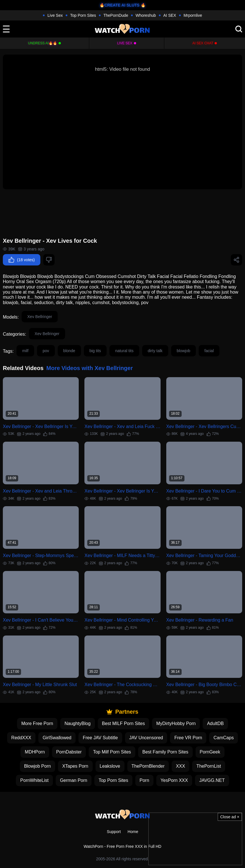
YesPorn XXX (174, 780)
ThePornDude (116, 15)
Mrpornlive (193, 15)
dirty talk (155, 351)
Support (114, 832)
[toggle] (6, 29)
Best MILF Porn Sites (123, 723)
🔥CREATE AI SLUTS (120, 5)
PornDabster (69, 752)
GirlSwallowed (57, 738)
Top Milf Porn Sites (112, 752)
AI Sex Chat (203, 43)
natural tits (124, 351)
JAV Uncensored (146, 738)
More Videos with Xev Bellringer (90, 368)
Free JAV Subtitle (100, 738)
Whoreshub (146, 15)
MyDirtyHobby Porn (176, 723)
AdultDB (215, 723)
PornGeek (210, 752)
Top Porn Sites (83, 15)
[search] (239, 29)
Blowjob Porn (38, 766)
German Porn (74, 780)
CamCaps (224, 738)
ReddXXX (21, 738)
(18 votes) (22, 260)
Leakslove (110, 766)
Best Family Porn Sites (165, 752)
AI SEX (170, 15)
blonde (69, 351)
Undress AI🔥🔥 (43, 43)
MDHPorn (35, 752)
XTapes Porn (75, 766)
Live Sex (55, 15)
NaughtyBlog (78, 723)
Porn (144, 780)
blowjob (183, 351)
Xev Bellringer (40, 317)
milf (25, 351)
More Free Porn (37, 723)
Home (133, 832)
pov (46, 351)
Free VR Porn (188, 738)
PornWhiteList (34, 780)
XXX (180, 766)
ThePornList (209, 766)
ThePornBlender (148, 766)
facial (209, 351)
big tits (95, 351)
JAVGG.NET (212, 780)
